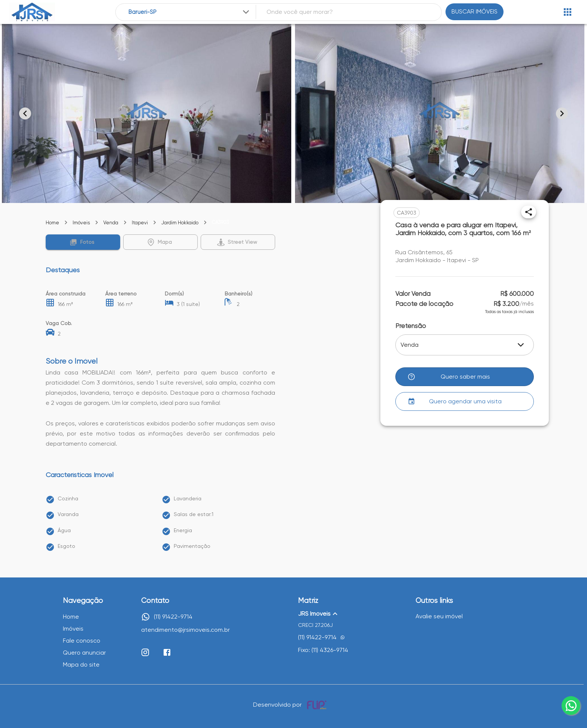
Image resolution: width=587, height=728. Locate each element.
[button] (83, 242)
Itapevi (140, 223)
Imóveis (81, 223)
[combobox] (190, 12)
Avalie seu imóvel (439, 616)
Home (52, 223)
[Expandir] (246, 12)
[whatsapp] (571, 706)
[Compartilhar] (529, 212)
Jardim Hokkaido (180, 223)
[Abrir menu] (568, 12)
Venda (111, 223)
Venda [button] (410, 345)
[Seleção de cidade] (190, 12)
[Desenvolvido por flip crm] (318, 705)
